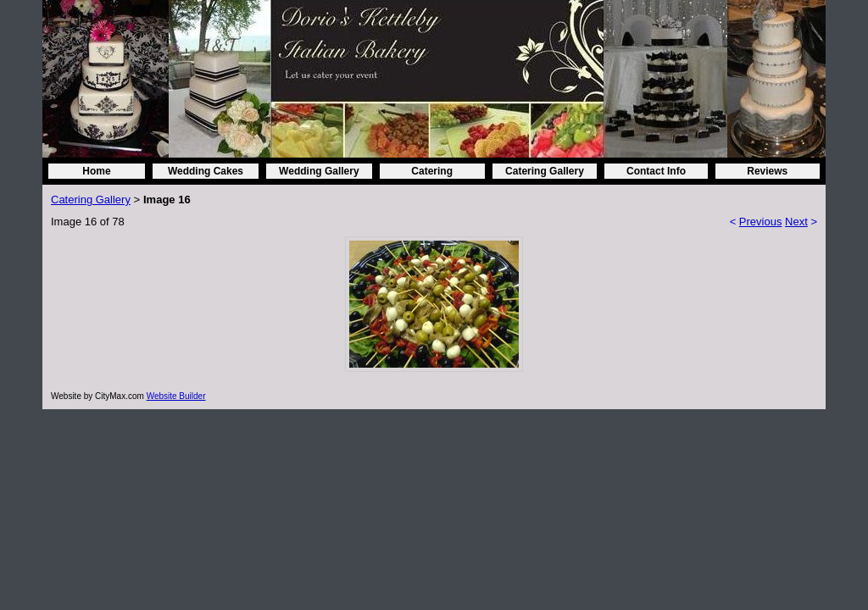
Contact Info (656, 171)
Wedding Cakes (206, 171)
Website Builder (176, 396)
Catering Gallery (545, 171)
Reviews (767, 171)
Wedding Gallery (319, 171)
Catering (432, 171)
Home (96, 171)
